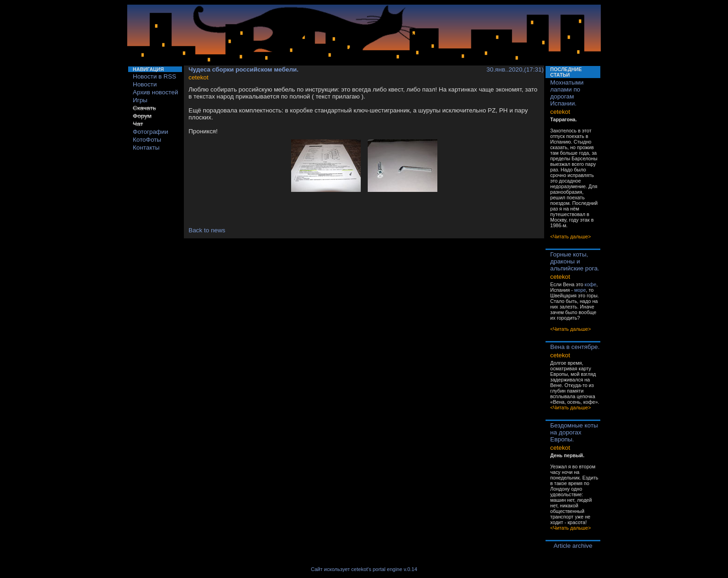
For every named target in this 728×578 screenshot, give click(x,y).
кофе (590, 284)
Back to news (207, 230)
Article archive (573, 546)
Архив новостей (156, 92)
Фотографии (150, 132)
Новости (145, 84)
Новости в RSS (155, 76)
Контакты (146, 148)
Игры (140, 100)
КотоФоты (147, 140)
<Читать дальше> (571, 236)
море (580, 290)
